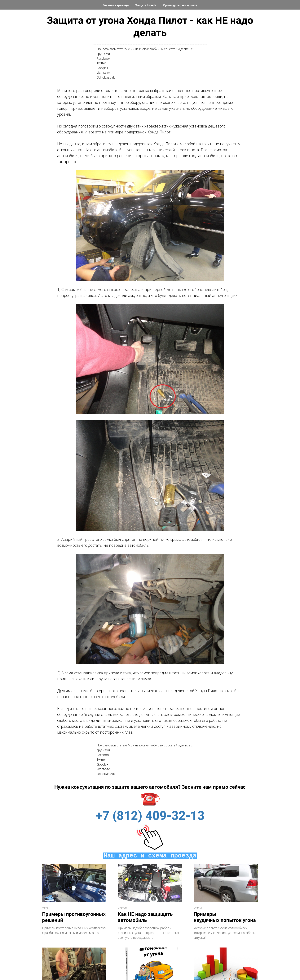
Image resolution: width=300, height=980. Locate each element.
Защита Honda (146, 5)
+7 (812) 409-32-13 (150, 816)
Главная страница (116, 5)
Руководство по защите (180, 5)
